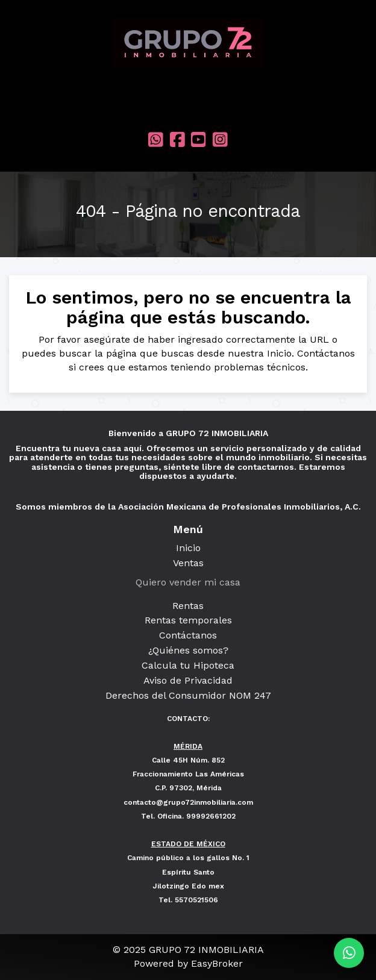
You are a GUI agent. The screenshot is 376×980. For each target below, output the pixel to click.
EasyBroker (217, 963)
